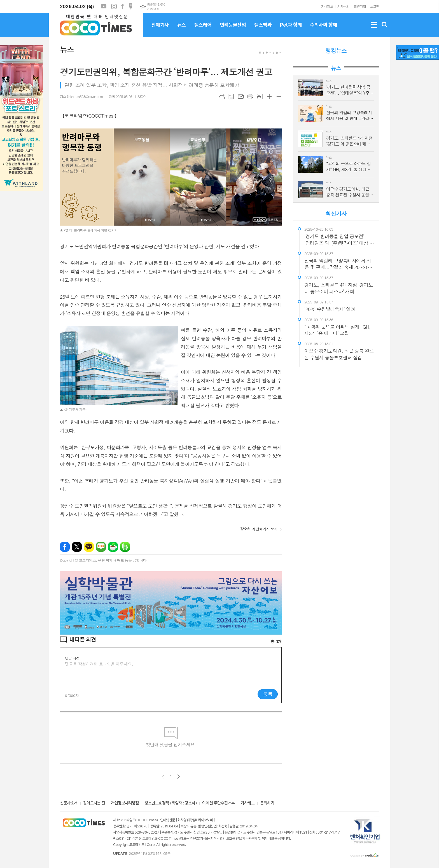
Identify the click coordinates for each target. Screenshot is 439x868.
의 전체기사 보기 (259, 529)
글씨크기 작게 (279, 97)
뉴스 (182, 29)
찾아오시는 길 (94, 803)
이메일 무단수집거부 (219, 803)
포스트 (131, 6)
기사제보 (327, 7)
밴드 (125, 547)
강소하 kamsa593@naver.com (81, 96)
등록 (268, 694)
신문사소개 (69, 803)
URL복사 (222, 97)
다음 (178, 777)
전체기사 (160, 29)
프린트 (250, 97)
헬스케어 (203, 29)
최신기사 (336, 214)
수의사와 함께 (323, 29)
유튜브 (104, 6)
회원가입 (360, 7)
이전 (163, 777)
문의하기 (267, 803)
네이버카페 (113, 547)
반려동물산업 (233, 29)
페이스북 (122, 6)
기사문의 (343, 7)
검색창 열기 (385, 25)
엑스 (77, 547)
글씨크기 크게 (269, 97)
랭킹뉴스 (336, 51)
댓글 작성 (72, 658)
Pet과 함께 (291, 29)
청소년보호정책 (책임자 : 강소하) (171, 803)
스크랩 (260, 97)
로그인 (375, 7)
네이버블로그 (101, 547)
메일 (241, 97)
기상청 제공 (153, 9)
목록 (231, 97)
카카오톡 (89, 547)
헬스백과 (263, 29)
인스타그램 (114, 6)
